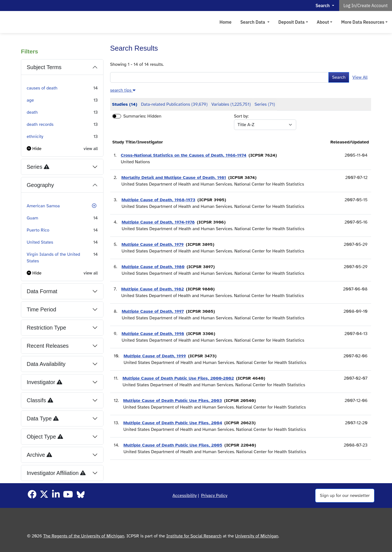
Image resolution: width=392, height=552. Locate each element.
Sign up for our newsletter (345, 496)
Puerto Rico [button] (38, 230)
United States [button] (40, 242)
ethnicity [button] (35, 137)
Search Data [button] (253, 22)
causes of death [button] (42, 88)
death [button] (32, 112)
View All (360, 77)
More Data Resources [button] (363, 22)
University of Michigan (257, 536)
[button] (34, 149)
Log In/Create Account (366, 6)
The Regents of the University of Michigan (84, 536)
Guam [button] (32, 218)
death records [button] (40, 124)
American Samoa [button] (43, 206)
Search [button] (323, 6)
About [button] (323, 22)
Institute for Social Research (194, 536)
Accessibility (185, 496)
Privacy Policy (214, 496)
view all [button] (91, 149)
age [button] (30, 100)
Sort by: (241, 116)
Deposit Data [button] (292, 22)
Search (339, 77)
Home (225, 22)
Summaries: (135, 116)
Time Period (41, 309)
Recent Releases (48, 346)
